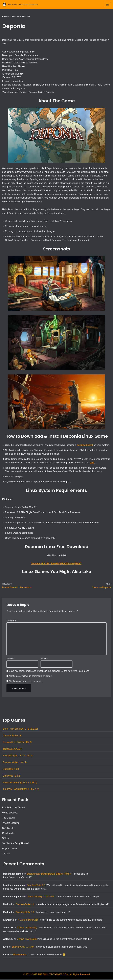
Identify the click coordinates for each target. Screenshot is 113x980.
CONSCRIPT (9, 829)
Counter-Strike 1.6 (12, 736)
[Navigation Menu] (107, 5)
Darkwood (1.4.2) (12, 776)
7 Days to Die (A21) (28, 921)
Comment (12, 621)
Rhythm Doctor (10, 849)
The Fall (6, 854)
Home (5, 17)
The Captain (8, 818)
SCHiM (6, 839)
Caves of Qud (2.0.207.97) (40, 897)
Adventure (15, 17)
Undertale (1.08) (11, 770)
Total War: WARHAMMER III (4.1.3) (21, 790)
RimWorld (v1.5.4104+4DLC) (18, 743)
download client (85, 445)
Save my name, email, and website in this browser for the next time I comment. (49, 671)
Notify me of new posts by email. (25, 682)
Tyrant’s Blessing (11, 823)
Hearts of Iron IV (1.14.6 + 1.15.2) (20, 783)
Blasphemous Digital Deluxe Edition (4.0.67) (49, 874)
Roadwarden (9, 834)
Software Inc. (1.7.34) (23, 947)
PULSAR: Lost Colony (13, 808)
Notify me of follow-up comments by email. (31, 676)
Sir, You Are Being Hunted (15, 844)
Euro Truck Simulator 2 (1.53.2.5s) (20, 729)
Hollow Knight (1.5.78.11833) (18, 756)
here (92, 463)
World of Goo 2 (10, 813)
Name (10, 659)
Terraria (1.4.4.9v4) (13, 749)
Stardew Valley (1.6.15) (15, 763)
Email (44, 659)
